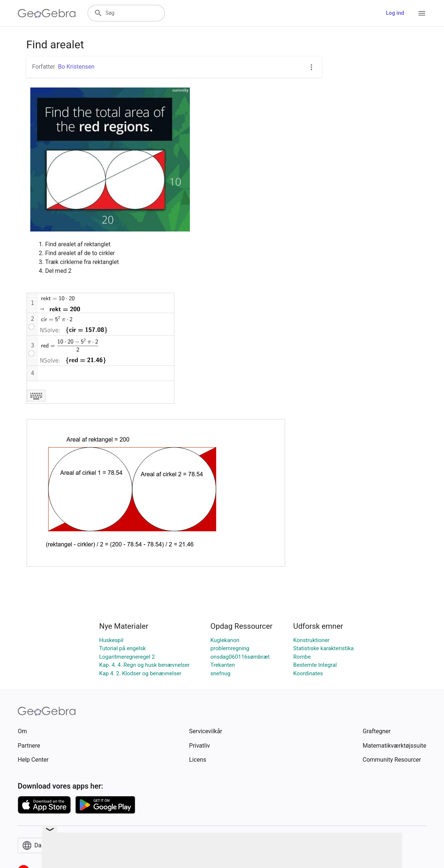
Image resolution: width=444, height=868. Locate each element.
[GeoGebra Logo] (47, 13)
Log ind (395, 13)
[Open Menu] (422, 13)
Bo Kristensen (76, 67)
